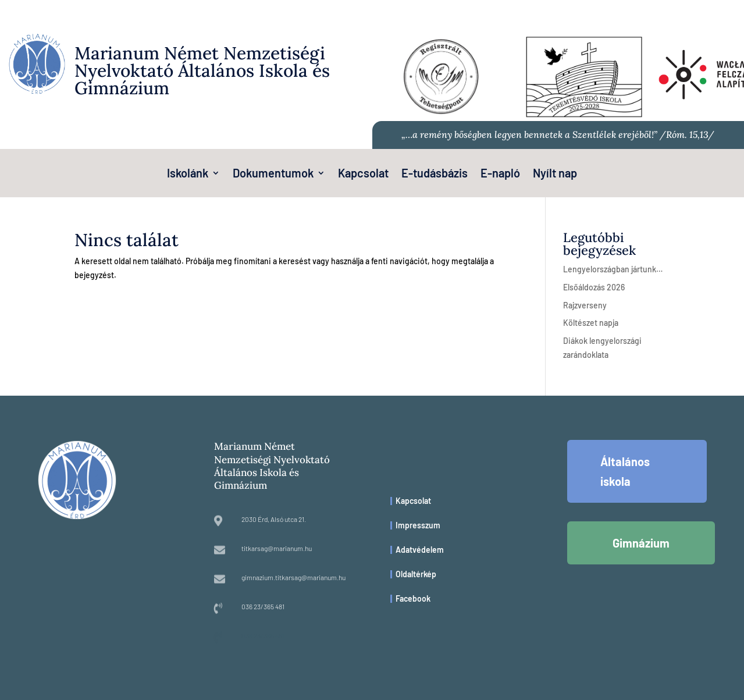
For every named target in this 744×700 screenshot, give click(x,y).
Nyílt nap (555, 174)
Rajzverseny (585, 305)
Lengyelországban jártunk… (613, 269)
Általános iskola (625, 471)
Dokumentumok (273, 174)
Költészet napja (591, 323)
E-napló (500, 174)
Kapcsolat (363, 174)
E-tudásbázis (435, 174)
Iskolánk (188, 174)
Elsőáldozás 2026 (594, 287)
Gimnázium (641, 543)
